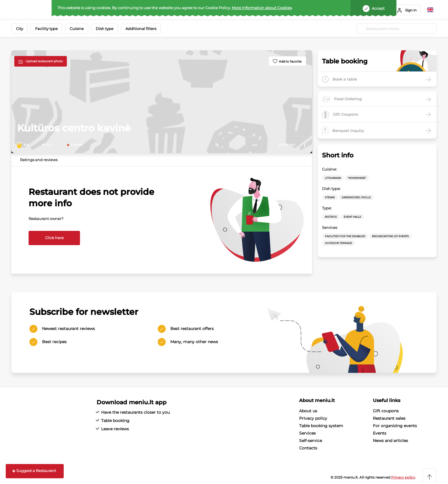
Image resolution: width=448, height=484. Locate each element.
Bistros (331, 217)
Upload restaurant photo (44, 61)
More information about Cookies (262, 8)
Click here (54, 238)
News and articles (390, 441)
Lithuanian (333, 178)
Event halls (352, 217)
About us (308, 411)
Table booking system (321, 426)
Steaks (330, 197)
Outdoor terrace (338, 243)
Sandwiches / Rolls (356, 197)
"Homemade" (357, 178)
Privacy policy (313, 418)
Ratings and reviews (39, 160)
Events (380, 433)
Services (307, 433)
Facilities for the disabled (345, 236)
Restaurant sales (389, 418)
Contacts (308, 448)
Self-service (311, 441)
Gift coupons (386, 411)
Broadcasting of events (390, 236)
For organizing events (395, 426)
